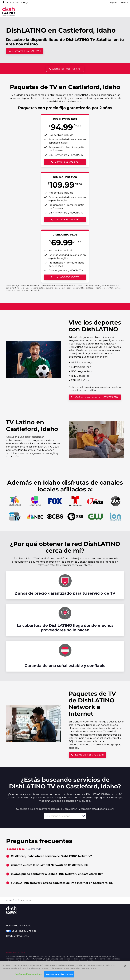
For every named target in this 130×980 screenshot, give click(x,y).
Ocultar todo (34, 849)
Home (9, 900)
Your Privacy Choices (21, 931)
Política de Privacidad (19, 926)
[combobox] (62, 816)
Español (114, 2)
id (16, 900)
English (124, 2)
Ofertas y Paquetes (17, 936)
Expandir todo (16, 849)
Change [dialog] (25, 2)
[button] (84, 816)
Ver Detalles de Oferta (16, 952)
